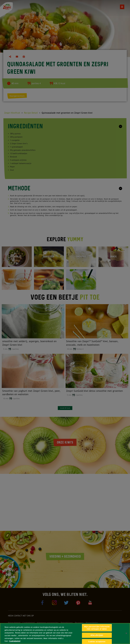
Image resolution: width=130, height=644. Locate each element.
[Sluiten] (126, 633)
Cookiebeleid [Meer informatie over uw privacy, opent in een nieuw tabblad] (15, 641)
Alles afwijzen (97, 635)
